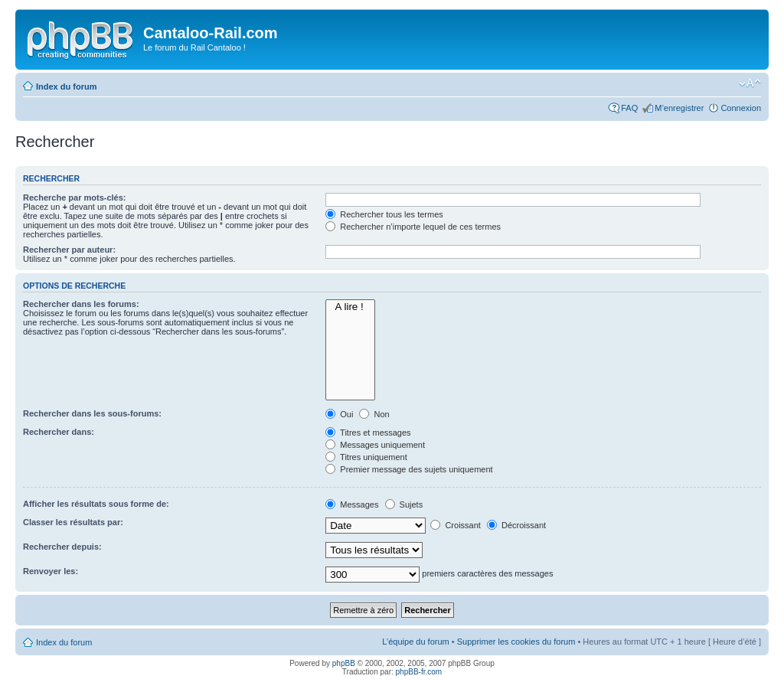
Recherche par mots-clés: (75, 198)
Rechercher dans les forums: (81, 304)
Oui (339, 414)
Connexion (741, 108)
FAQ (629, 108)
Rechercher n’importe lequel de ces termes (413, 227)
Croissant (456, 525)
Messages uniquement (375, 445)
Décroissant (516, 525)
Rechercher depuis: (62, 547)
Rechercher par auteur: (69, 250)
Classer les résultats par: (73, 522)
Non (374, 414)
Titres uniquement (366, 457)
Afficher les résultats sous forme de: (96, 504)
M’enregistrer (679, 108)
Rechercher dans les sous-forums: (92, 413)
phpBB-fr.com (419, 672)
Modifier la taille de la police (750, 83)
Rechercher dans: (59, 432)
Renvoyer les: (51, 571)
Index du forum (66, 87)
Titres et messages (368, 433)
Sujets (404, 505)
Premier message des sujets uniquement (409, 469)
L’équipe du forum (415, 642)
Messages (352, 505)
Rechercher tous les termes (384, 214)
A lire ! (350, 307)
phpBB (344, 663)
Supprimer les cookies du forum (516, 642)
